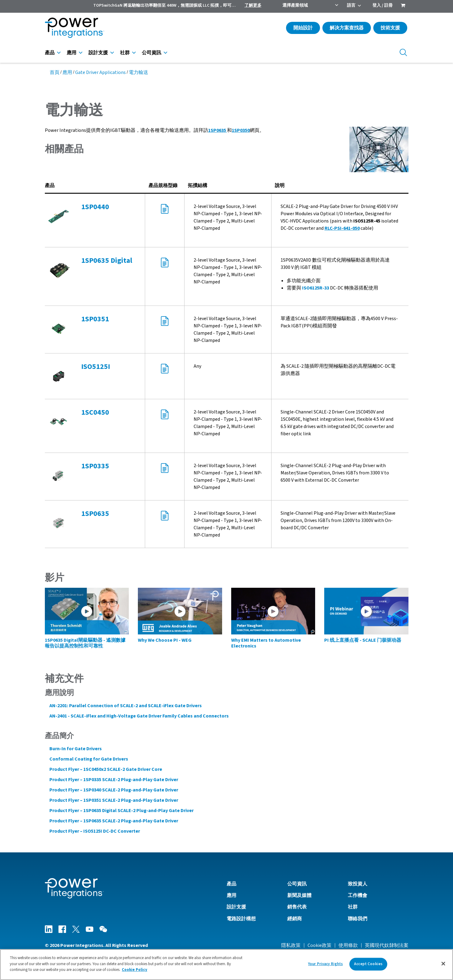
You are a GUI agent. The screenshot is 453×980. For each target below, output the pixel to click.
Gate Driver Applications (100, 72)
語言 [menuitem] (351, 5)
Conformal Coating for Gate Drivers (89, 759)
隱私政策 (291, 945)
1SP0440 (95, 207)
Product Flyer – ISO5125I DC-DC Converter (95, 831)
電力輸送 (138, 72)
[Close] (443, 965)
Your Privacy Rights (325, 965)
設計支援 (98, 53)
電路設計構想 (241, 919)
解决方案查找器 (347, 28)
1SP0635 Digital (107, 261)
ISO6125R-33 (316, 288)
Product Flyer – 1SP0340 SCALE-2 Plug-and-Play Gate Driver (114, 790)
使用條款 (348, 945)
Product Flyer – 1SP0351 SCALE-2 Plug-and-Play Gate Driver (114, 800)
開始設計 (303, 28)
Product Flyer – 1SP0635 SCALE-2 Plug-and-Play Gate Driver (114, 821)
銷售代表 (297, 907)
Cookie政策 (320, 945)
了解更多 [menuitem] (253, 5)
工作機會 (358, 895)
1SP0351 (95, 319)
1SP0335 (95, 466)
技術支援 (390, 28)
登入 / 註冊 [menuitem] (383, 5)
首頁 (55, 72)
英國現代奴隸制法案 (387, 945)
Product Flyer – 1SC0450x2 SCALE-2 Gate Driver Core (106, 769)
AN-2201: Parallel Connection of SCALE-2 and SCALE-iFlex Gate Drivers (126, 706)
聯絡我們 (358, 919)
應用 (72, 53)
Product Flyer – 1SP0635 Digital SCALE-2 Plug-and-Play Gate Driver (122, 811)
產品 (50, 53)
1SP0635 (218, 130)
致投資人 (358, 884)
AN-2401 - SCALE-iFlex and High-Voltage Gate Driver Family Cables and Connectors (139, 716)
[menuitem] (403, 6)
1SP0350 (241, 130)
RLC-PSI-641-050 (342, 228)
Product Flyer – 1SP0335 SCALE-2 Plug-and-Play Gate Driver (114, 780)
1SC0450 (95, 412)
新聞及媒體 (299, 895)
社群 (125, 53)
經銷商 (295, 919)
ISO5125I (96, 367)
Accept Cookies (368, 965)
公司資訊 (152, 53)
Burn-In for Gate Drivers (76, 749)
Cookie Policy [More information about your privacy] (135, 971)
